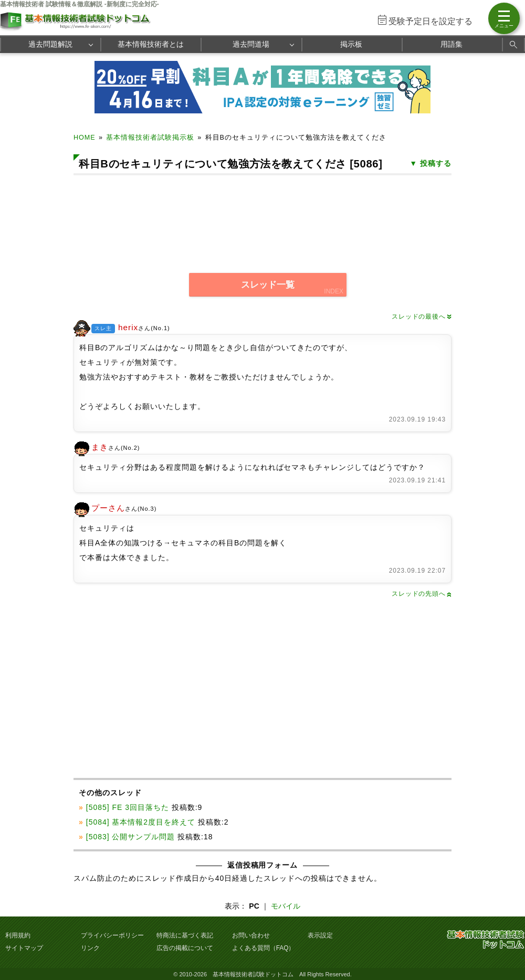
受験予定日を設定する (430, 21)
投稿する (436, 163)
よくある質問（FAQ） (264, 948)
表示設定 (320, 935)
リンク (90, 948)
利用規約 (18, 935)
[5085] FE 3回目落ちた (128, 807)
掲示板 (351, 44)
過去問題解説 (50, 44)
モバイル (286, 906)
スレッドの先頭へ (422, 594)
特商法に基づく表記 (185, 935)
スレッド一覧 (268, 285)
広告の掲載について (185, 948)
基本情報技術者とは (151, 44)
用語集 (451, 44)
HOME (85, 138)
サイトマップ (24, 948)
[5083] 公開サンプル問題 (131, 837)
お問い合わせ (251, 935)
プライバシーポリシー (112, 935)
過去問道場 (251, 44)
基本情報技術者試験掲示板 (150, 138)
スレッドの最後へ (422, 317)
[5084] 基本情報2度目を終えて (141, 822)
